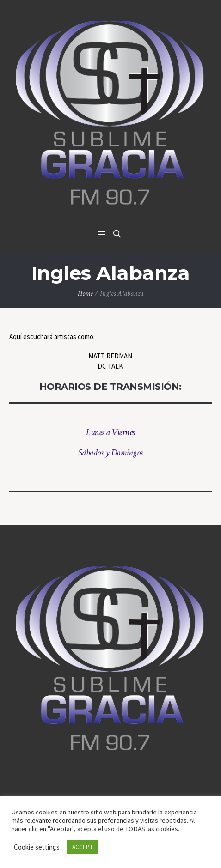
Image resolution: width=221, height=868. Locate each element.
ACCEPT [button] (83, 847)
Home (85, 294)
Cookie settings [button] (37, 847)
